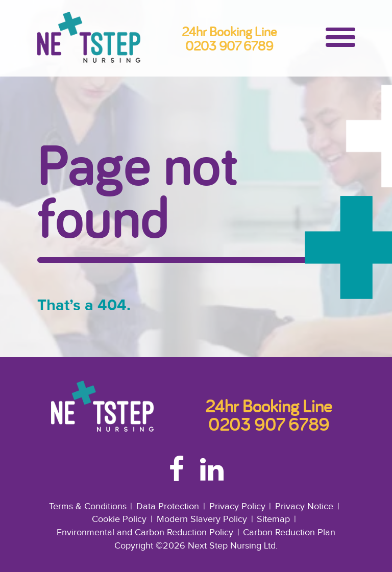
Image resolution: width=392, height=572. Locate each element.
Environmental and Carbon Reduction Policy (145, 532)
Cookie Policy (119, 519)
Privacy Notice (304, 506)
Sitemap (273, 519)
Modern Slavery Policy (202, 519)
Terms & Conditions (88, 506)
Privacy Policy (237, 506)
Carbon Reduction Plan (289, 532)
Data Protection (168, 506)
